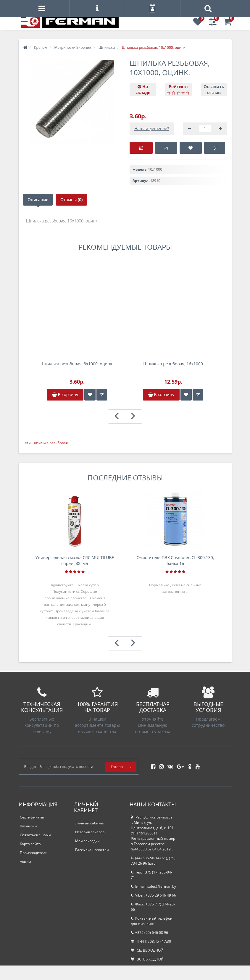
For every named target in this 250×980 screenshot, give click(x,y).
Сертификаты (32, 817)
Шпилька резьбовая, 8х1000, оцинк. (77, 364)
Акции (25, 862)
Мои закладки (87, 841)
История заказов (90, 832)
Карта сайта (30, 844)
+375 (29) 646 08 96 (149, 933)
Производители (34, 853)
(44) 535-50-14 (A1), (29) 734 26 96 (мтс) (153, 861)
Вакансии (28, 826)
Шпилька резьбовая (50, 443)
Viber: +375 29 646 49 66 (153, 895)
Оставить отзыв (214, 89)
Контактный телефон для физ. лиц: (152, 921)
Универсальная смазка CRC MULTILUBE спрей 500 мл (75, 560)
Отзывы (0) (73, 200)
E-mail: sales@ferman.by (153, 886)
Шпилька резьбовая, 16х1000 (173, 364)
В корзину (65, 394)
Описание (38, 200)
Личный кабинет (90, 823)
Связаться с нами (35, 835)
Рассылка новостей (92, 850)
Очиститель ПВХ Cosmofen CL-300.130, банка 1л (175, 560)
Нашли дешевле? (152, 129)
